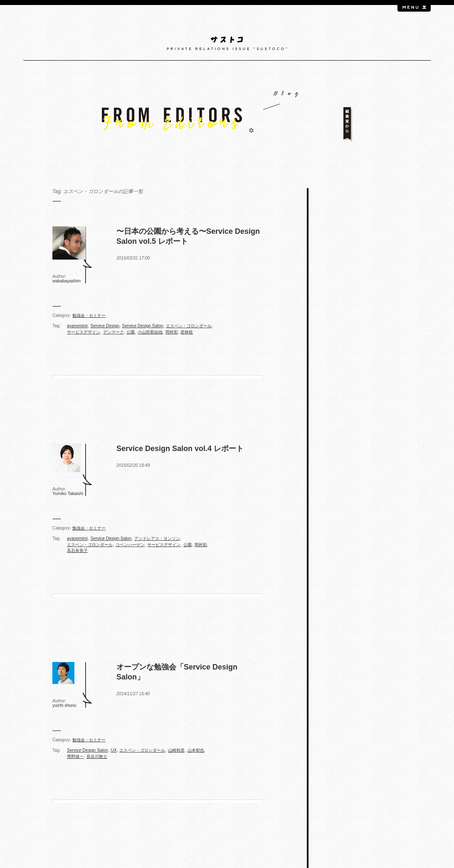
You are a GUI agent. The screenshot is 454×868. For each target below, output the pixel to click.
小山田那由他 (150, 332)
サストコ (227, 43)
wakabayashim (67, 281)
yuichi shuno (64, 705)
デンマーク (113, 332)
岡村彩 (172, 332)
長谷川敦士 (97, 756)
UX (113, 750)
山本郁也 (196, 750)
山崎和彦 (176, 750)
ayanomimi (77, 326)
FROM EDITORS (227, 116)
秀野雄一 (75, 756)
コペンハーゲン (130, 545)
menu (414, 8)
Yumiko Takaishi (68, 494)
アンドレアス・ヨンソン (157, 538)
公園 (131, 332)
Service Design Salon (143, 326)
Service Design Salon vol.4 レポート (180, 449)
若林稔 (187, 332)
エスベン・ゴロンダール (189, 326)
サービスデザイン (84, 332)
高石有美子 (77, 550)
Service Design (105, 326)
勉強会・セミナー (89, 315)
